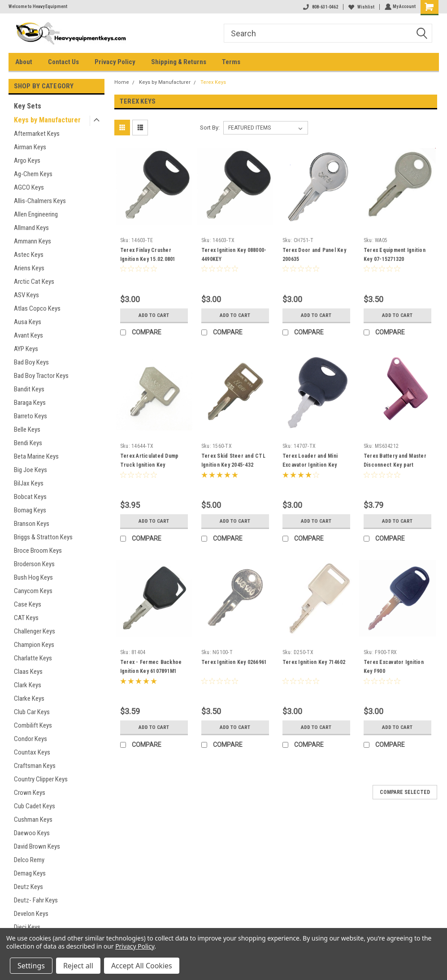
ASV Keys (26, 295)
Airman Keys (30, 147)
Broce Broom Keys (38, 551)
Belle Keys (27, 429)
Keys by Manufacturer (47, 120)
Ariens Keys (29, 268)
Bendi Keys (28, 443)
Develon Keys (31, 914)
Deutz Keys (28, 887)
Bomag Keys (30, 510)
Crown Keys (30, 793)
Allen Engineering (36, 214)
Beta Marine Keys (36, 456)
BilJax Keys (29, 483)
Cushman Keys (33, 820)
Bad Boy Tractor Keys (41, 376)
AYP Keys (26, 349)
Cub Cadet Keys (35, 806)
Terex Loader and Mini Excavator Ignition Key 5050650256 (310, 465)
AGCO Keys (29, 187)
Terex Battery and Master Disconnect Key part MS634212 (395, 465)
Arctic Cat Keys (34, 282)
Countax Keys (32, 752)
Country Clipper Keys (41, 779)
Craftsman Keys (35, 766)
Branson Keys (32, 524)
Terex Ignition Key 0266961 (234, 662)
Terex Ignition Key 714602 (314, 662)
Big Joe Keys (30, 470)
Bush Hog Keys (33, 577)
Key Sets (28, 106)
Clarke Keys (29, 698)
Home (122, 82)
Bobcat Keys (30, 497)
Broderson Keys (34, 564)
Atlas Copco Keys (37, 308)
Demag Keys (30, 873)
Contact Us (63, 62)
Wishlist (360, 7)
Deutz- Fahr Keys (36, 900)
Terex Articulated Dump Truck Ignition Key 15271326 (150, 465)
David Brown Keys (37, 846)
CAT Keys (26, 618)
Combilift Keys (33, 725)
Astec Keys (29, 255)
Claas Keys (28, 672)
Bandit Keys (29, 389)
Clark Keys (28, 685)
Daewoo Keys (32, 833)
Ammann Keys (33, 241)
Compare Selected (405, 792)
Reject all (78, 966)
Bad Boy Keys (31, 362)
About (24, 62)
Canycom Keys (33, 591)
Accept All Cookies (142, 966)
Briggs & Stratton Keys (43, 537)
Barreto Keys (30, 416)
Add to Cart (154, 315)
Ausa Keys (28, 322)
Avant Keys (28, 335)
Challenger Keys (35, 631)
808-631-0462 (320, 7)
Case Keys (28, 604)
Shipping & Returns (179, 62)
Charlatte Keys (33, 658)
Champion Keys (34, 645)
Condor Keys (30, 739)
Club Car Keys (32, 712)
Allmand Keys (31, 228)
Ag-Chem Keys (33, 174)
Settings (31, 966)
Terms (231, 62)
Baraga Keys (30, 403)
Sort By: (210, 128)
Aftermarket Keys (37, 134)
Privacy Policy (115, 62)
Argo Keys (27, 160)
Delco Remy (29, 860)
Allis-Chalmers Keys (40, 201)
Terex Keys (213, 82)
